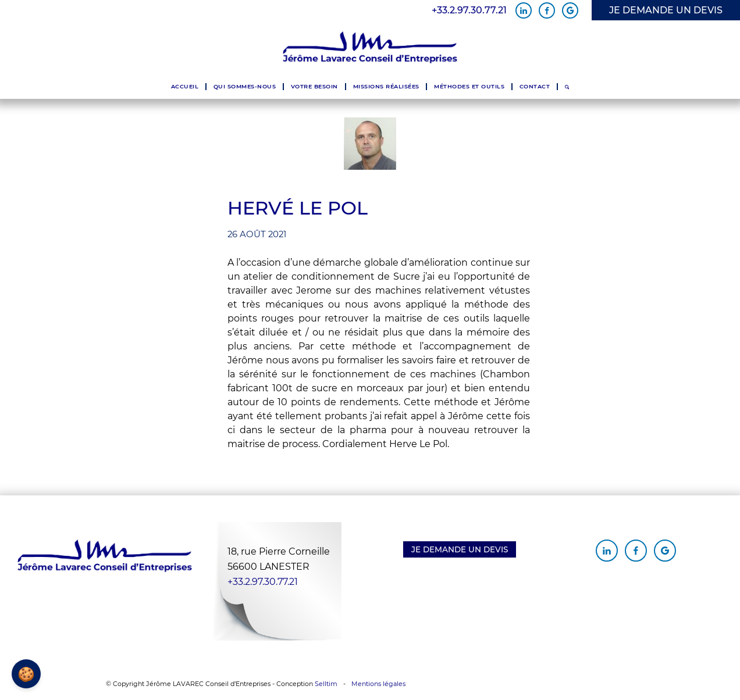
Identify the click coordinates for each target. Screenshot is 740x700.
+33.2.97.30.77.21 (469, 10)
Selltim (326, 684)
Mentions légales (378, 684)
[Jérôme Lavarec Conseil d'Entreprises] (370, 48)
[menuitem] (185, 87)
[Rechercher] (567, 87)
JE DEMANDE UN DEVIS (666, 10)
